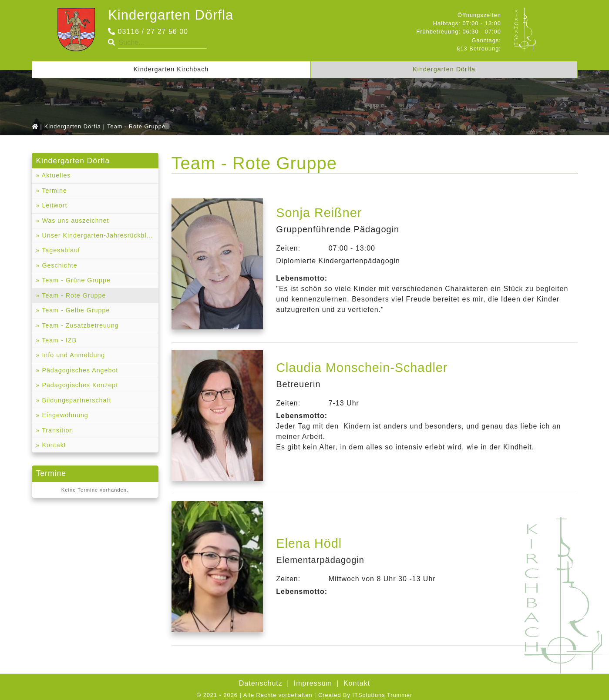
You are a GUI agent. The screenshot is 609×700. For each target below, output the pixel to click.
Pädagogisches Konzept (79, 386)
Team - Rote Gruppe (73, 296)
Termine (54, 191)
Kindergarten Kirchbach (171, 69)
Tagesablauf (60, 251)
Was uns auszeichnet (75, 221)
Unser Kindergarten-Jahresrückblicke (99, 236)
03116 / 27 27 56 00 (148, 32)
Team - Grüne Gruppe (76, 281)
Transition (57, 432)
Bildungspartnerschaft (76, 402)
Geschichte (59, 266)
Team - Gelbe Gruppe (75, 311)
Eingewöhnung (64, 416)
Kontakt (53, 447)
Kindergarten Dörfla (172, 15)
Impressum (313, 683)
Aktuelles (56, 176)
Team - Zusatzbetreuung (80, 326)
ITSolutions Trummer (383, 695)
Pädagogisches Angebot (79, 372)
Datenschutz (261, 683)
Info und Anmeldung (73, 356)
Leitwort (54, 206)
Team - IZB (59, 341)
